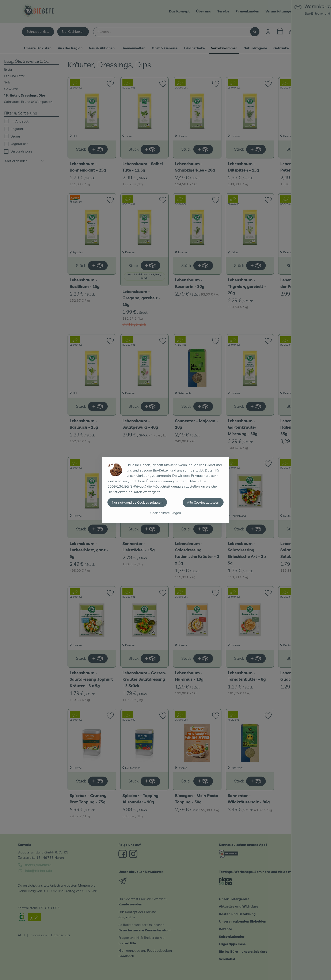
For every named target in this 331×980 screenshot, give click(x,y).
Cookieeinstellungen (166, 513)
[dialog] (165, 490)
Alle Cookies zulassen (203, 502)
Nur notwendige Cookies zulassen (137, 502)
